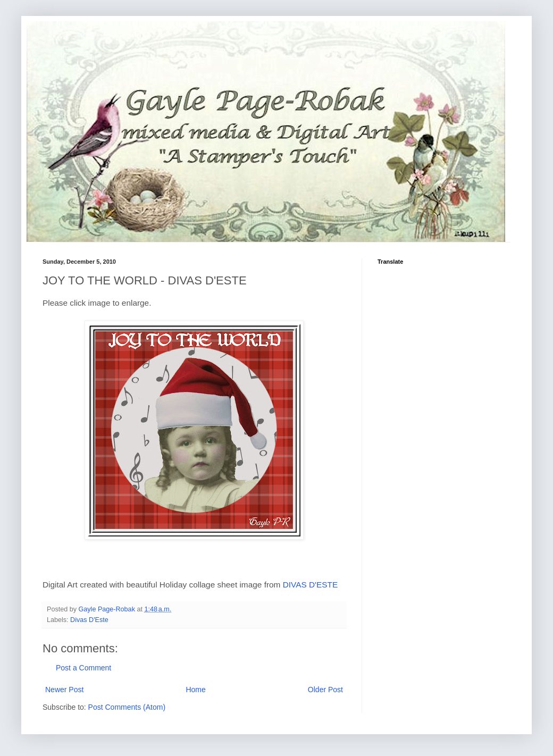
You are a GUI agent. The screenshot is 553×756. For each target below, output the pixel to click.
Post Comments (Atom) (127, 707)
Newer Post (64, 690)
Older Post (325, 690)
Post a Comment (83, 668)
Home (195, 690)
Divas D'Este (89, 620)
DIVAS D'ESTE (311, 585)
